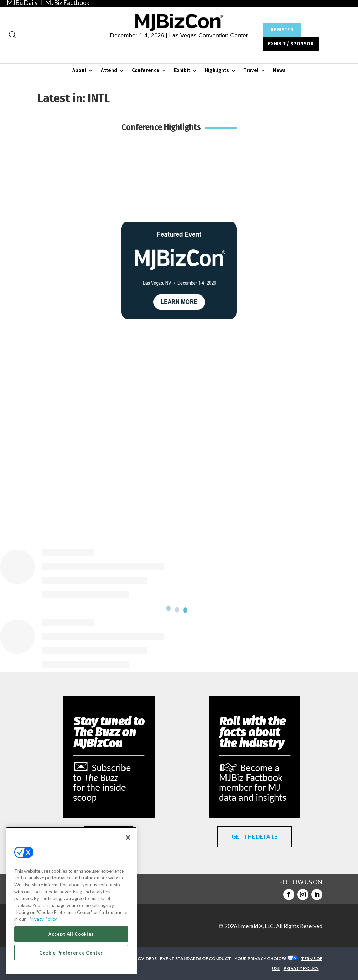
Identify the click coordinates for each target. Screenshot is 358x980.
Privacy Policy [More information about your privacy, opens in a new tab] (43, 919)
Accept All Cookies (71, 934)
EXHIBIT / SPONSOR (291, 44)
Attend (109, 71)
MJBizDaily (22, 2)
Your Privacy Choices (260, 959)
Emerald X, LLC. (256, 926)
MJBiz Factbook (67, 2)
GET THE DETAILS (255, 836)
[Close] (128, 838)
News (279, 71)
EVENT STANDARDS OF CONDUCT (196, 959)
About (79, 71)
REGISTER (282, 30)
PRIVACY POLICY (301, 968)
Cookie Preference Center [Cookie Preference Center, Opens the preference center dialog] (71, 953)
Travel (251, 71)
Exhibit (182, 71)
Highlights (217, 71)
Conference (146, 71)
